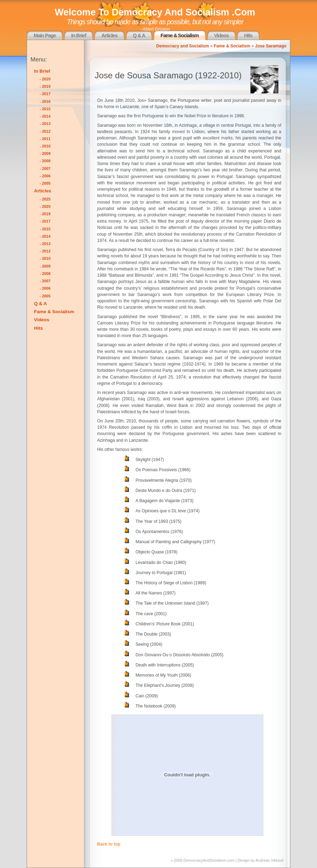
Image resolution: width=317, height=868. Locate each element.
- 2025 (45, 199)
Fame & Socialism (180, 35)
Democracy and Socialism (183, 46)
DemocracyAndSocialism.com (209, 860)
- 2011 (45, 139)
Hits (248, 35)
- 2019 (45, 86)
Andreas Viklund (269, 860)
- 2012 (45, 131)
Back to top (109, 844)
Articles (109, 35)
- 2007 (45, 169)
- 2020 (45, 79)
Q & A (139, 35)
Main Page (45, 35)
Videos (222, 35)
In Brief (79, 35)
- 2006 (45, 176)
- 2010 (45, 146)
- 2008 (45, 161)
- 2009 (45, 153)
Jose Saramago (271, 46)
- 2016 (45, 101)
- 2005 (45, 183)
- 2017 (45, 94)
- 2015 (45, 109)
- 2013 (45, 124)
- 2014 (45, 116)
